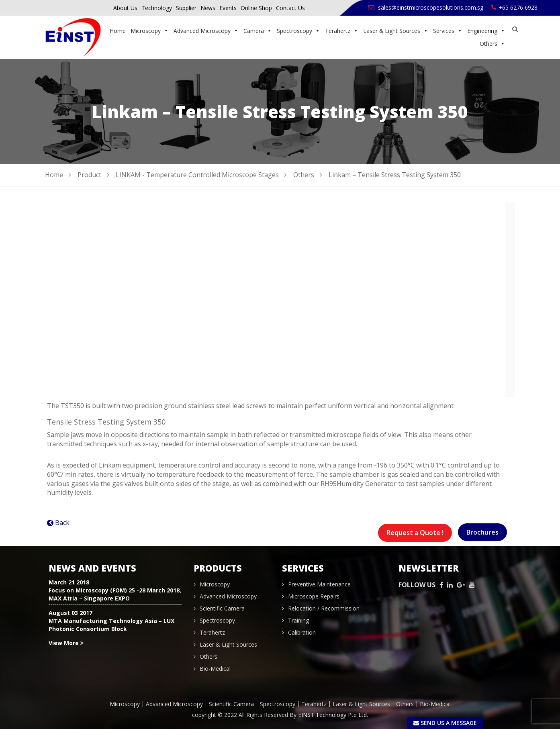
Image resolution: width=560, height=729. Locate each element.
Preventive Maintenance (319, 584)
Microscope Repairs (314, 596)
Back (62, 523)
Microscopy (150, 31)
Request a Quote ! (415, 533)
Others (493, 44)
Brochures (482, 532)
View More (66, 643)
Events (228, 8)
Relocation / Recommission (324, 608)
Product (89, 175)
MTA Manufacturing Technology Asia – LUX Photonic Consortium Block (111, 625)
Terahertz (342, 31)
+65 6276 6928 (514, 7)
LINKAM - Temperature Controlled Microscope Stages (197, 175)
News (208, 8)
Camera (258, 31)
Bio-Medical (215, 669)
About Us (125, 8)
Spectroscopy (298, 31)
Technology (157, 8)
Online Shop (256, 8)
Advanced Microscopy (206, 31)
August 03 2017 (71, 613)
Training (298, 620)
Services (448, 31)
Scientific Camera (222, 608)
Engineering (486, 31)
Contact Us (290, 8)
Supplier (186, 8)
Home (118, 31)
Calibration (302, 632)
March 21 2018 (69, 582)
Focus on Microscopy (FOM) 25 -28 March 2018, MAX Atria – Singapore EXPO (115, 594)
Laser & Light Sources (396, 31)
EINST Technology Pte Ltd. (333, 715)
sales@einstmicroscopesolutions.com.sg (426, 7)
